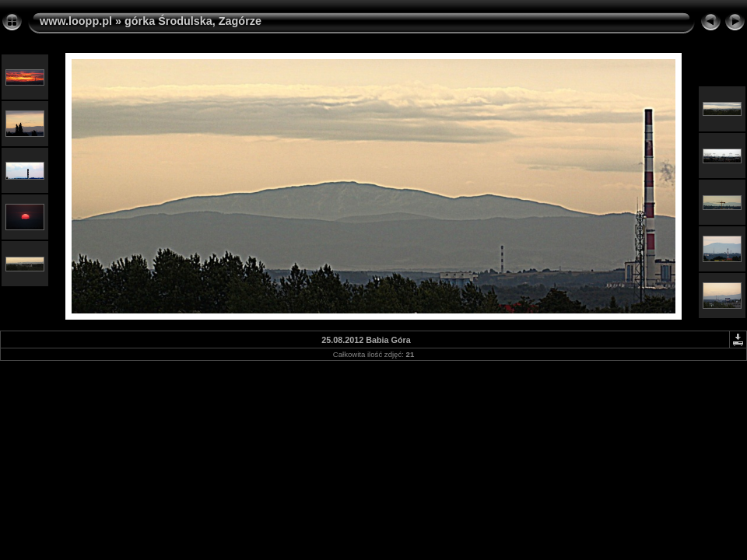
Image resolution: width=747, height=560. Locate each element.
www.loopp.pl (76, 21)
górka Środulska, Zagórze (193, 21)
